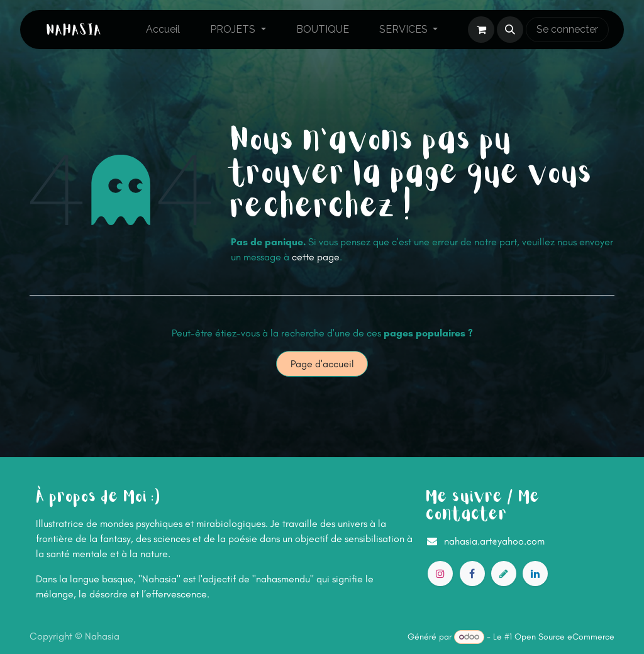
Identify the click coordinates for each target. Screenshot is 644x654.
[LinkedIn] (535, 574)
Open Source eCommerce (564, 637)
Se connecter (567, 29)
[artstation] (504, 574)
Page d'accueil (322, 364)
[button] (510, 30)
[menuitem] (163, 30)
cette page (316, 257)
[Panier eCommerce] (481, 30)
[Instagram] (440, 574)
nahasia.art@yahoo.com (494, 541)
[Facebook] (472, 574)
